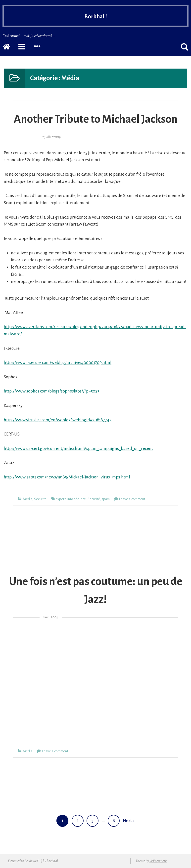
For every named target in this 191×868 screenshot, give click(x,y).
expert (61, 499)
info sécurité (77, 499)
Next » (129, 821)
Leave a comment (132, 499)
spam (106, 499)
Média (28, 499)
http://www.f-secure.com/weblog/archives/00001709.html (58, 363)
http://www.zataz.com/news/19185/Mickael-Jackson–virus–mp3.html (67, 477)
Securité (40, 499)
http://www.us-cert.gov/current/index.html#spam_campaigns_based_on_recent (78, 449)
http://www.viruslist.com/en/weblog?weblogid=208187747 (58, 420)
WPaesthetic (158, 861)
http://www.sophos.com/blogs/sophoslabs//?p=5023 (52, 391)
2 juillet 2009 (51, 137)
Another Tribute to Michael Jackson (96, 119)
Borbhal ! (95, 16)
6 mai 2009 (50, 617)
